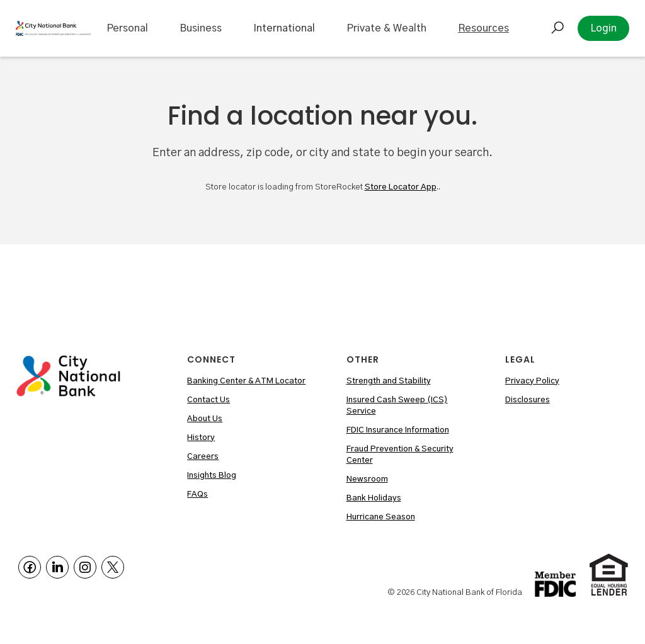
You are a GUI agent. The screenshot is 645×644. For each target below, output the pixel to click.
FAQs (197, 494)
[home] (53, 28)
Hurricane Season (381, 517)
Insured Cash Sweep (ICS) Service (397, 406)
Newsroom (367, 479)
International (284, 28)
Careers (203, 457)
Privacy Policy (532, 381)
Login (603, 28)
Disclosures (528, 400)
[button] (127, 28)
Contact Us (208, 400)
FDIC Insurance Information (398, 430)
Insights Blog (212, 476)
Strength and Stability (389, 381)
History (201, 438)
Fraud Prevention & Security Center (400, 455)
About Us (205, 419)
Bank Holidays (374, 498)
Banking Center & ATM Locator (246, 381)
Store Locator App (401, 187)
